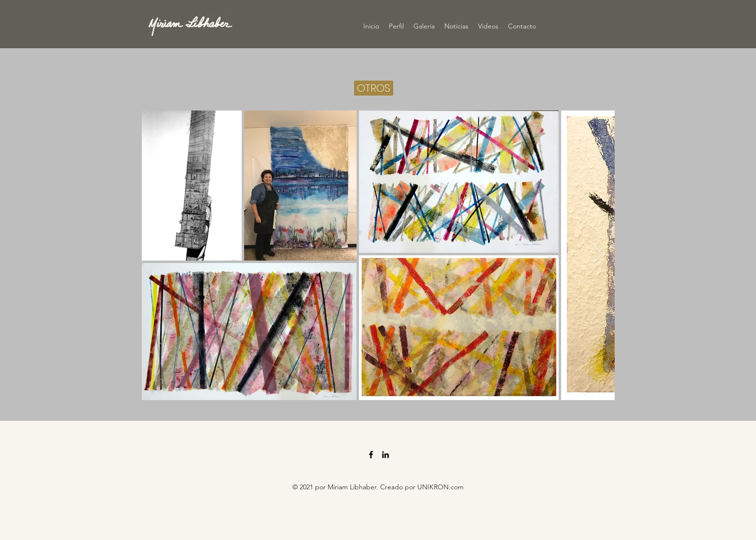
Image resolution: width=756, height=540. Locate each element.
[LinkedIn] (385, 455)
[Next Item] (598, 255)
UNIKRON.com (440, 487)
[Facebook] (371, 455)
